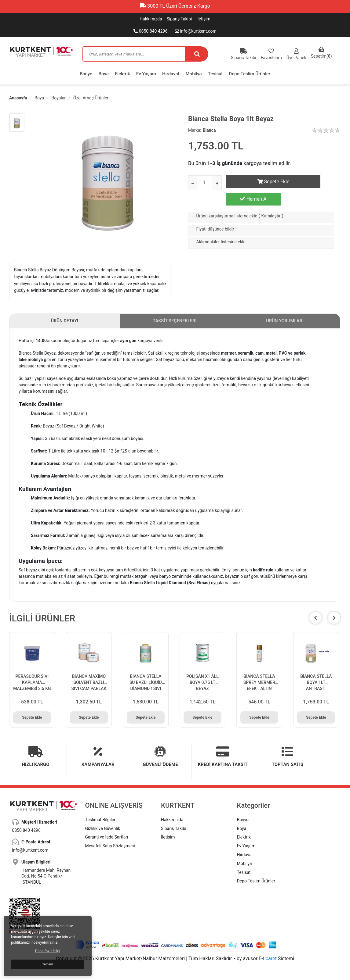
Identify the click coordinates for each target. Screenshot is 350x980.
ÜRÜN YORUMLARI (285, 323)
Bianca (209, 130)
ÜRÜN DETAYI (65, 323)
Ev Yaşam (146, 74)
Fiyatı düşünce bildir (215, 213)
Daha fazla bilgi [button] (48, 951)
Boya (104, 74)
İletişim (203, 19)
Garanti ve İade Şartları (107, 835)
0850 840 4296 (150, 31)
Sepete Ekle (254, 182)
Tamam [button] (48, 964)
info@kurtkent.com (196, 31)
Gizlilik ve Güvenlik (103, 826)
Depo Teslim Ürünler (250, 74)
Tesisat (215, 74)
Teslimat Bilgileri (101, 817)
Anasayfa (18, 98)
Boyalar (59, 98)
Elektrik (122, 74)
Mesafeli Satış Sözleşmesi (110, 843)
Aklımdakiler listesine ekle (221, 226)
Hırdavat (171, 74)
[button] (334, 621)
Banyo (86, 74)
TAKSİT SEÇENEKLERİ (175, 323)
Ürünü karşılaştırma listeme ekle (227, 200)
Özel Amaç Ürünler (91, 98)
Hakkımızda (151, 19)
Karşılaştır (271, 200)
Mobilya (194, 74)
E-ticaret (268, 956)
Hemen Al (313, 181)
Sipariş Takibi (179, 19)
